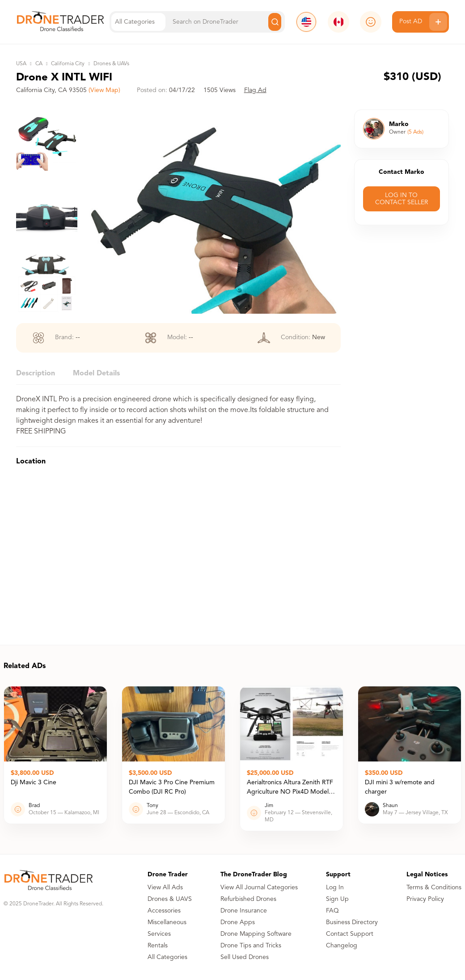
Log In (335, 887)
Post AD (423, 22)
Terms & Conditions (434, 887)
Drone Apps (238, 922)
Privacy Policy (425, 899)
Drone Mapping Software (256, 934)
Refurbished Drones (248, 899)
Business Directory (352, 922)
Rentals (158, 946)
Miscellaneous (167, 922)
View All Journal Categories (259, 887)
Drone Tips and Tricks (251, 946)
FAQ (332, 911)
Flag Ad (255, 90)
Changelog (342, 946)
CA (39, 64)
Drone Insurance (244, 911)
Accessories (164, 911)
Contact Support (350, 934)
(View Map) (104, 90)
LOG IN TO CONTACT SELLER (402, 199)
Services (159, 934)
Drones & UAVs (111, 64)
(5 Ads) (415, 132)
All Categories (167, 957)
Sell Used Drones (245, 957)
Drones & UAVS (170, 899)
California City (68, 64)
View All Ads (165, 887)
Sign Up (337, 899)
